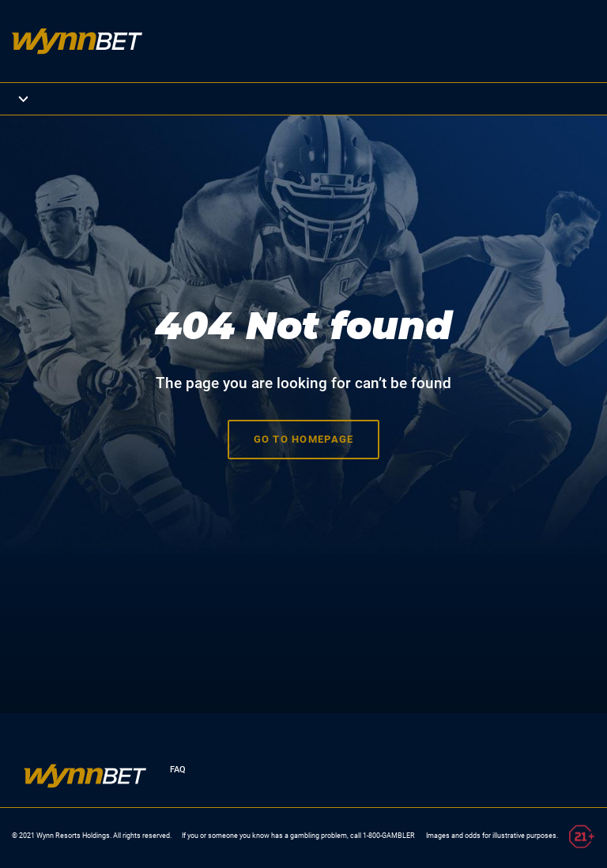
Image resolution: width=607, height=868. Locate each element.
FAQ (178, 770)
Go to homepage (304, 439)
